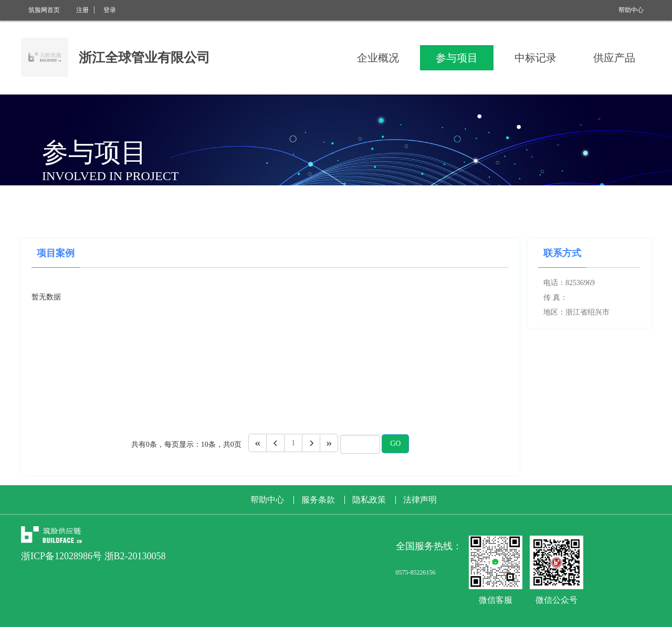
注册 (82, 10)
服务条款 (318, 500)
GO (395, 443)
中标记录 (535, 58)
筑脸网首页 (44, 10)
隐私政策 (369, 500)
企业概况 (378, 58)
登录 (110, 10)
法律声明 (420, 500)
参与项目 (457, 58)
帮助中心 (631, 10)
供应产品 (614, 58)
